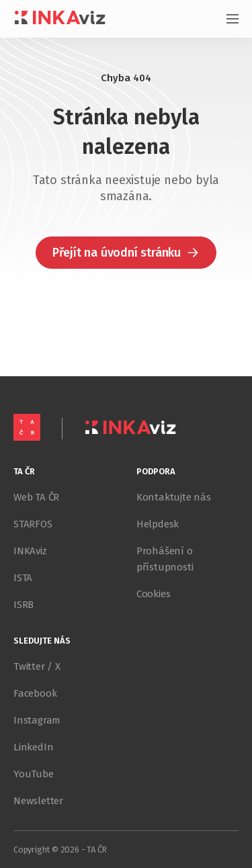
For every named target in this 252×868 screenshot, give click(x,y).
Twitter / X (37, 666)
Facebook (35, 693)
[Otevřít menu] (225, 19)
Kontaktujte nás (174, 497)
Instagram (37, 720)
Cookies (154, 594)
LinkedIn (33, 747)
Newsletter (38, 801)
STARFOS (33, 524)
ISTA (23, 578)
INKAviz (30, 551)
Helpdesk (158, 524)
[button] (126, 253)
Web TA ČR (36, 497)
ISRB (24, 605)
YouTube (34, 774)
